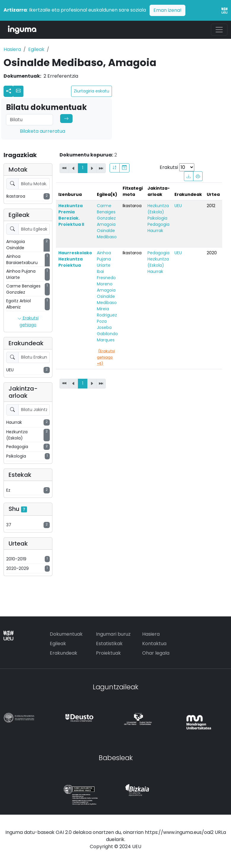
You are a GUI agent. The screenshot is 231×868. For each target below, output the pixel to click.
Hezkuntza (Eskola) (158, 209)
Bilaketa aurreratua (42, 131)
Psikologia (157, 218)
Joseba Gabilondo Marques (107, 334)
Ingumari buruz (113, 634)
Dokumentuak (66, 634)
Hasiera (12, 49)
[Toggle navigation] (219, 30)
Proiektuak (108, 653)
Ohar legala (156, 653)
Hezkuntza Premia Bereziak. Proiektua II (71, 215)
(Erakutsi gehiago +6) (106, 357)
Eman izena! (167, 10)
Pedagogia (158, 224)
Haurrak (155, 231)
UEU (178, 206)
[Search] (29, 120)
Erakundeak (64, 653)
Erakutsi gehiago (28, 321)
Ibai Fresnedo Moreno (106, 278)
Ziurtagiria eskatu (92, 91)
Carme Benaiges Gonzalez (106, 212)
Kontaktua (154, 644)
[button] (18, 91)
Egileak (36, 49)
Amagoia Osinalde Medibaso (107, 231)
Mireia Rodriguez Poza (107, 315)
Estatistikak (109, 644)
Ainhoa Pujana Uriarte (104, 259)
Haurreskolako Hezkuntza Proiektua (75, 259)
